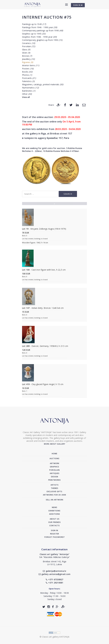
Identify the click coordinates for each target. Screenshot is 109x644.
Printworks (54, 480)
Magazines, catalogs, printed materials (43, 84)
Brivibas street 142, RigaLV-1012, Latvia (54, 563)
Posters (28, 69)
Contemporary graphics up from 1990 (42, 40)
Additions (55, 514)
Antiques (55, 473)
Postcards (29, 78)
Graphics (54, 467)
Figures (28, 62)
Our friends (54, 522)
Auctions (54, 458)
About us (55, 519)
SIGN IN (78, 5)
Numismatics (30, 88)
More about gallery (55, 444)
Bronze (27, 56)
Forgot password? (55, 537)
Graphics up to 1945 (34, 34)
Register (55, 534)
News (55, 507)
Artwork (55, 463)
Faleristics (28, 81)
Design (55, 477)
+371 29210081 (55, 583)
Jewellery (28, 59)
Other (27, 94)
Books (27, 72)
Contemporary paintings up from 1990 (43, 30)
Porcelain (29, 46)
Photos (27, 75)
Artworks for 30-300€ (55, 495)
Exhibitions (54, 511)
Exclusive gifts (54, 492)
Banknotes (29, 91)
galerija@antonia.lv (54, 571)
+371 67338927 (55, 579)
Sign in (54, 530)
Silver (26, 53)
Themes (55, 488)
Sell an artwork (55, 500)
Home (54, 454)
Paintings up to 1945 (34, 24)
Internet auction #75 (47, 17)
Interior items (31, 65)
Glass (26, 50)
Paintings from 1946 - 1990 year (40, 27)
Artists (55, 485)
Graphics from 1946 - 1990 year (39, 37)
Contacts (54, 526)
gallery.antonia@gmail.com (54, 574)
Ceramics (29, 43)
